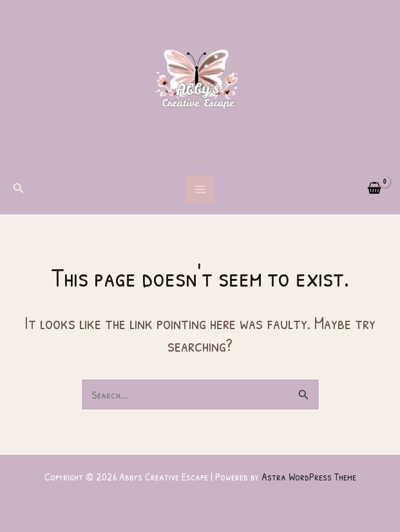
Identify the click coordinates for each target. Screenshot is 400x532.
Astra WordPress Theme (309, 477)
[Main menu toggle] (200, 189)
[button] (19, 189)
